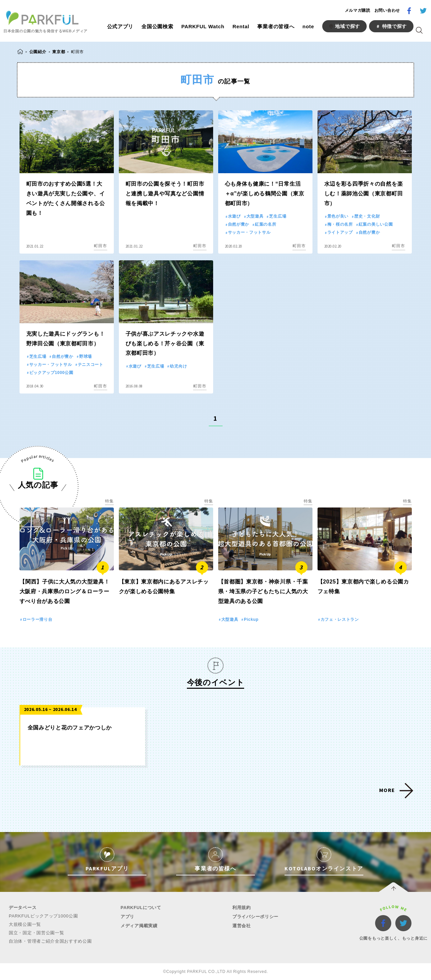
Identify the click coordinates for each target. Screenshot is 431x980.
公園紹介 (38, 52)
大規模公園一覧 (25, 924)
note (308, 26)
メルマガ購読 (358, 10)
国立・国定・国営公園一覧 (36, 933)
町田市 (100, 246)
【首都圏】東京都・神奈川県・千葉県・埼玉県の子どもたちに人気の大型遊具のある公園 (263, 591)
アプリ (127, 917)
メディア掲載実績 (139, 926)
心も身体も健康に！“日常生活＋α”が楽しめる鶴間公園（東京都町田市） (265, 194)
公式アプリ (120, 26)
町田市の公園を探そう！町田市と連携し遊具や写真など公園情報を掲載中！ (165, 194)
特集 (109, 501)
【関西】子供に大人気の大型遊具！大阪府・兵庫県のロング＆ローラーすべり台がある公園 (65, 591)
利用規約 (242, 908)
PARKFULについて (141, 908)
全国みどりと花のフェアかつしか (70, 728)
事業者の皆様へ (276, 26)
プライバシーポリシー (255, 917)
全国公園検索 (157, 26)
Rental (241, 26)
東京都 (59, 52)
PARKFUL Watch (203, 26)
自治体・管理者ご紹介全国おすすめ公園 (50, 941)
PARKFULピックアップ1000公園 (43, 916)
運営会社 (242, 926)
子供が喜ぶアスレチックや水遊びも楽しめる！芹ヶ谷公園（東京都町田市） (165, 344)
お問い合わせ (387, 10)
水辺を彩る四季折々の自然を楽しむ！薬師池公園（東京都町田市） (364, 194)
